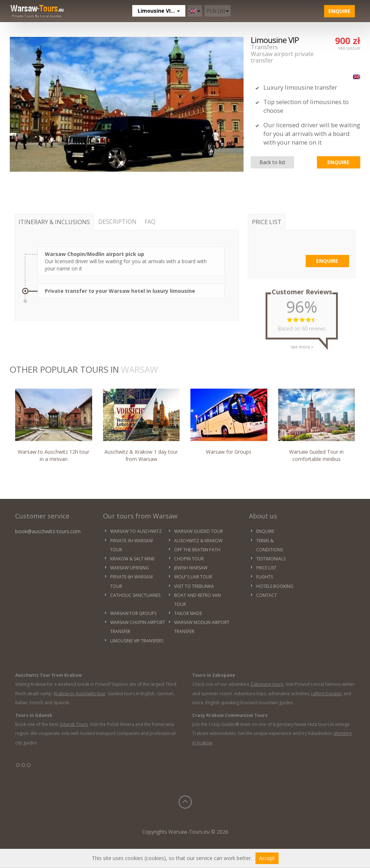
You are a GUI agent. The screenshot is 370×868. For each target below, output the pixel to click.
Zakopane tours (267, 684)
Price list (266, 568)
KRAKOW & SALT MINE (132, 559)
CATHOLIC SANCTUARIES (135, 595)
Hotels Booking (275, 586)
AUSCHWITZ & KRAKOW (198, 541)
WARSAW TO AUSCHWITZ (136, 531)
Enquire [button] (339, 11)
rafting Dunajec (327, 694)
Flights (264, 577)
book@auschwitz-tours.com (48, 531)
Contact (266, 595)
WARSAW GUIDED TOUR (199, 531)
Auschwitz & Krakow (141, 425)
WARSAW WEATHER (331, 536)
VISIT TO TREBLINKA (194, 586)
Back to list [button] (272, 162)
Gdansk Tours (74, 724)
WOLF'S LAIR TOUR (193, 577)
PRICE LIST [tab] (267, 222)
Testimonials (271, 559)
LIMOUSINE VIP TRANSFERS (137, 641)
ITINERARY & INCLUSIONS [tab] (54, 222)
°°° (23, 768)
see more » (302, 344)
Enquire (265, 531)
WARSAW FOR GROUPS (133, 613)
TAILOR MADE (188, 613)
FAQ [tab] (150, 222)
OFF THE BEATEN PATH (197, 550)
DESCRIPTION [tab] (117, 222)
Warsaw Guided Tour (317, 425)
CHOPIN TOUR (189, 559)
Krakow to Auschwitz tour (80, 694)
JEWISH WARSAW (191, 568)
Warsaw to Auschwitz (54, 425)
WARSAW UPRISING (130, 568)
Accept (267, 858)
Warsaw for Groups (229, 422)
